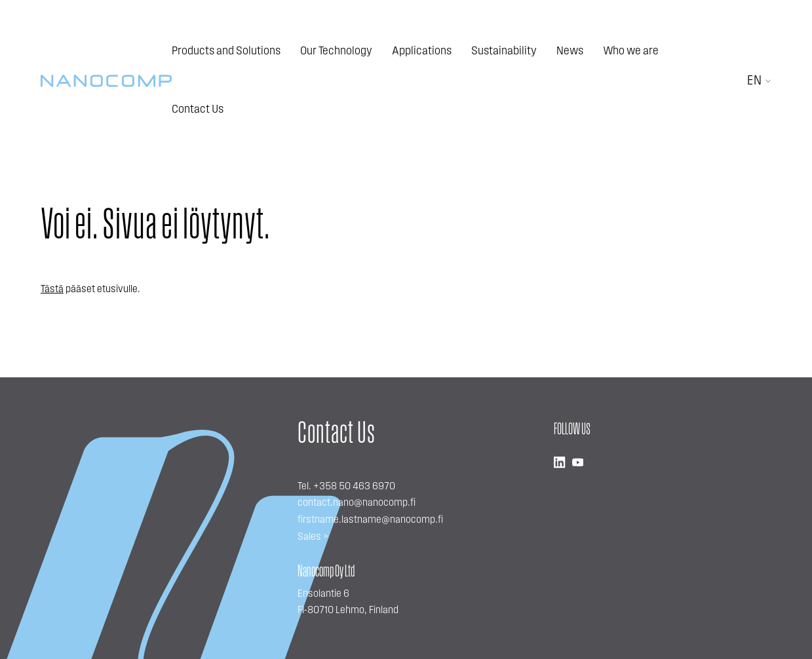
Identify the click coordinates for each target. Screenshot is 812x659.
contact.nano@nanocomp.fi (357, 503)
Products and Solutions (226, 51)
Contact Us (198, 110)
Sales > (313, 537)
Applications (422, 51)
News (570, 51)
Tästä (52, 290)
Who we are (631, 51)
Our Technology (336, 51)
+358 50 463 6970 (354, 487)
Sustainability (504, 51)
